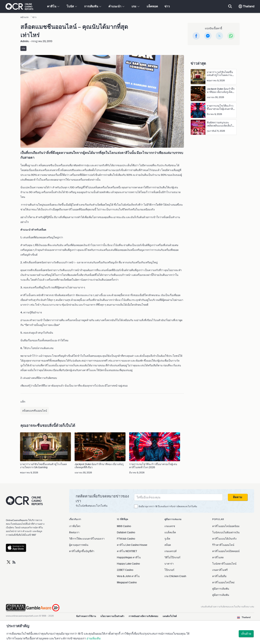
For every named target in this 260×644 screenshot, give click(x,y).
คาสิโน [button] (53, 6)
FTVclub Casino (126, 539)
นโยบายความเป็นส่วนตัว (112, 616)
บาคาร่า (169, 564)
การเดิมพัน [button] (93, 6)
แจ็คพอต (152, 6)
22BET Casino (125, 570)
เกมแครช (170, 526)
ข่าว (167, 6)
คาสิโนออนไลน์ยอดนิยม (226, 526)
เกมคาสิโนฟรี (220, 570)
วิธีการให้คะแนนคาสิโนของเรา (87, 539)
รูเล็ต (167, 539)
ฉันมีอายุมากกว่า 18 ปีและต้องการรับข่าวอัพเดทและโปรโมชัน (168, 506)
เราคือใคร (75, 526)
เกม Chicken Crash (175, 576)
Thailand (246, 6)
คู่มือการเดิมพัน (221, 589)
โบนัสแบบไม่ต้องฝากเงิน (226, 532)
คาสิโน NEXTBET (127, 551)
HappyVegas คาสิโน (129, 557)
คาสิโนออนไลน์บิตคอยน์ (226, 551)
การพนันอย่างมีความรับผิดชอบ (143, 616)
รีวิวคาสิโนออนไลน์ (223, 545)
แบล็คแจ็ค (170, 532)
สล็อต (168, 545)
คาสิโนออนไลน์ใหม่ (223, 582)
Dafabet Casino (126, 532)
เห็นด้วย (246, 634)
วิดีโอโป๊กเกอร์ (172, 557)
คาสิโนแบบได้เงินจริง (224, 539)
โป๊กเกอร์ (169, 570)
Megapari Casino (127, 582)
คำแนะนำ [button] (116, 6)
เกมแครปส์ (171, 551)
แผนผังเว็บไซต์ (170, 616)
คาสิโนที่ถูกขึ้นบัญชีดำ (82, 551)
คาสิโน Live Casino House (132, 545)
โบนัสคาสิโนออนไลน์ (224, 564)
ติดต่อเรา (74, 532)
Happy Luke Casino (128, 564)
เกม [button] (136, 6)
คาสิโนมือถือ (219, 576)
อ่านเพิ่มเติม (94, 638)
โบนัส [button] (72, 6)
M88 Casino (124, 526)
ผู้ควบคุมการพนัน (79, 545)
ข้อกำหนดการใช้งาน (86, 616)
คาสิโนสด (218, 557)
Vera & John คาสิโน (128, 576)
